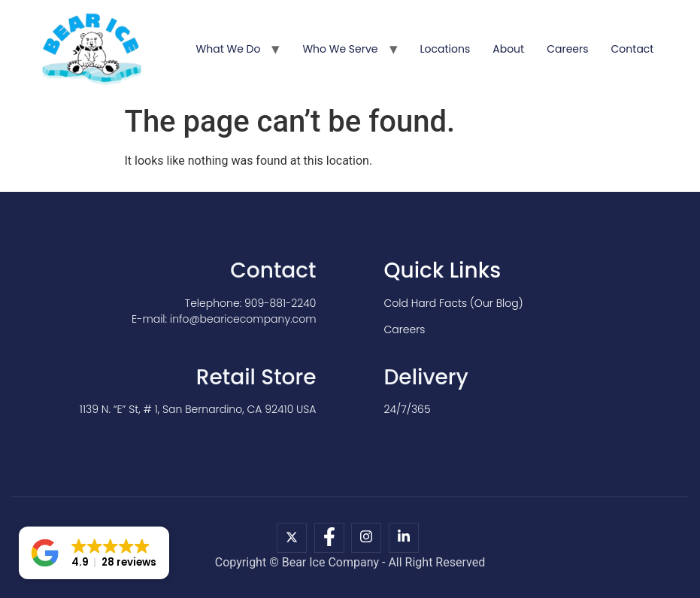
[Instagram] (366, 538)
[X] (292, 538)
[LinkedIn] (404, 538)
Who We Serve (340, 49)
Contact (633, 49)
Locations (445, 49)
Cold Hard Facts (426, 303)
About (508, 49)
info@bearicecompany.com (243, 319)
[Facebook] (329, 538)
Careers (567, 49)
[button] (94, 553)
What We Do (229, 49)
